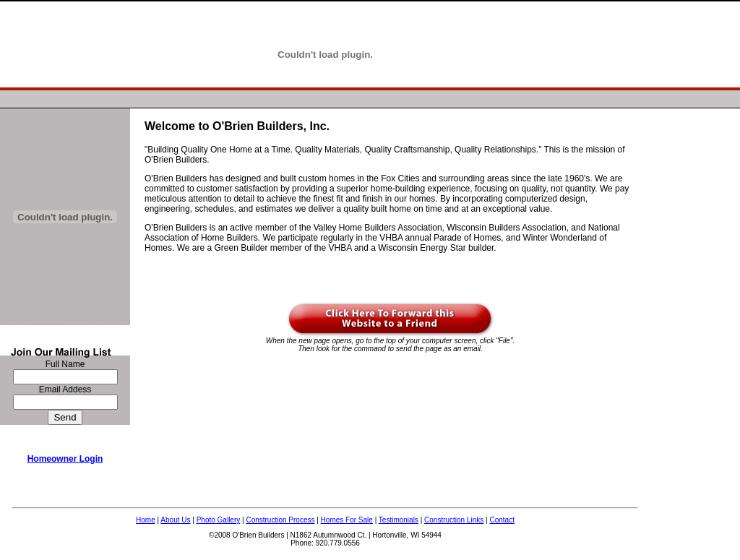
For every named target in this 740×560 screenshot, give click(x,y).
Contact (502, 520)
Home (146, 520)
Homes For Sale (347, 520)
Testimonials (399, 520)
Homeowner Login (65, 459)
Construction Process (280, 520)
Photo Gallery (219, 520)
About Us (175, 520)
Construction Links (454, 520)
